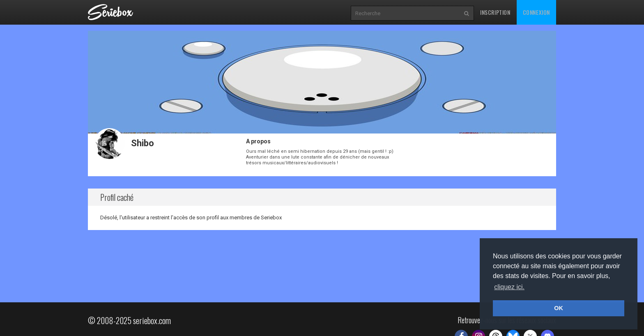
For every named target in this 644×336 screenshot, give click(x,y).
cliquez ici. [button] (509, 287)
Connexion (536, 12)
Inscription (495, 12)
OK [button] (559, 308)
